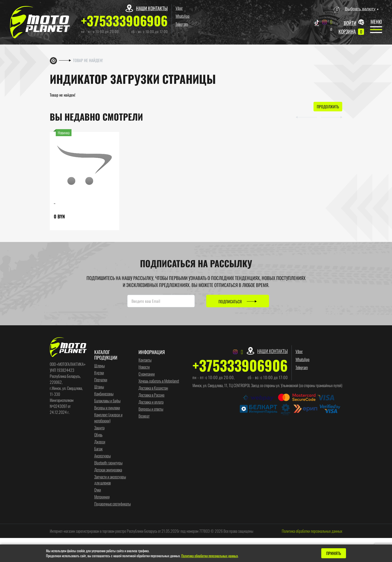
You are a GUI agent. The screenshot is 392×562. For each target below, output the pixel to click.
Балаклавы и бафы (107, 401)
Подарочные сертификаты (112, 504)
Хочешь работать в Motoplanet (159, 381)
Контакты (145, 360)
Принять (334, 553)
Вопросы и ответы (151, 409)
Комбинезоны (104, 394)
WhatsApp (182, 16)
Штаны (99, 387)
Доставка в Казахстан (153, 388)
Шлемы (99, 366)
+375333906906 (124, 21)
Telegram (182, 24)
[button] (306, 117)
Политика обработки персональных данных (312, 531)
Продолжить (328, 107)
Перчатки (101, 380)
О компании (147, 374)
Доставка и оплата (151, 402)
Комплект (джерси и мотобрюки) (108, 418)
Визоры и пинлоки (107, 408)
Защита (99, 428)
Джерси (100, 442)
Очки (98, 490)
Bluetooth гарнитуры (108, 463)
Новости (144, 367)
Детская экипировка (108, 470)
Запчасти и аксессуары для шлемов (110, 480)
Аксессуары (102, 456)
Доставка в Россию (151, 395)
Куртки (99, 373)
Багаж (98, 449)
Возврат (144, 416)
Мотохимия (102, 497)
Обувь (98, 435)
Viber (179, 8)
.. (54, 202)
